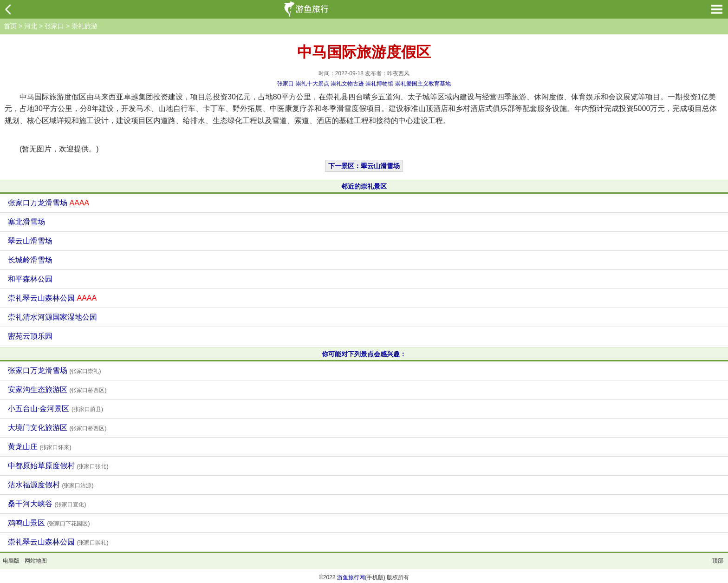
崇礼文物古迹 (347, 84)
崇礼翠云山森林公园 (52, 298)
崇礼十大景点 (312, 84)
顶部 (718, 561)
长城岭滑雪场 (30, 260)
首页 (10, 26)
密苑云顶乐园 (30, 336)
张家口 (54, 26)
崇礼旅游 (84, 26)
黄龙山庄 (39, 447)
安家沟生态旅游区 (57, 390)
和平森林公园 (30, 279)
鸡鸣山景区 (49, 523)
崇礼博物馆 (379, 84)
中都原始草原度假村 (58, 466)
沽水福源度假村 (51, 485)
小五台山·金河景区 (55, 409)
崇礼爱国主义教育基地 (423, 84)
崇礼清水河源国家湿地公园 (52, 317)
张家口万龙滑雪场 (49, 203)
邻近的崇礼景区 (364, 186)
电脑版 (11, 561)
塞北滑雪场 (26, 222)
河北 (31, 26)
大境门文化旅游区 (57, 428)
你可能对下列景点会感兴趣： (364, 354)
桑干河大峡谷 (47, 504)
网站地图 (36, 561)
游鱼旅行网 (351, 577)
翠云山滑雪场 (30, 241)
